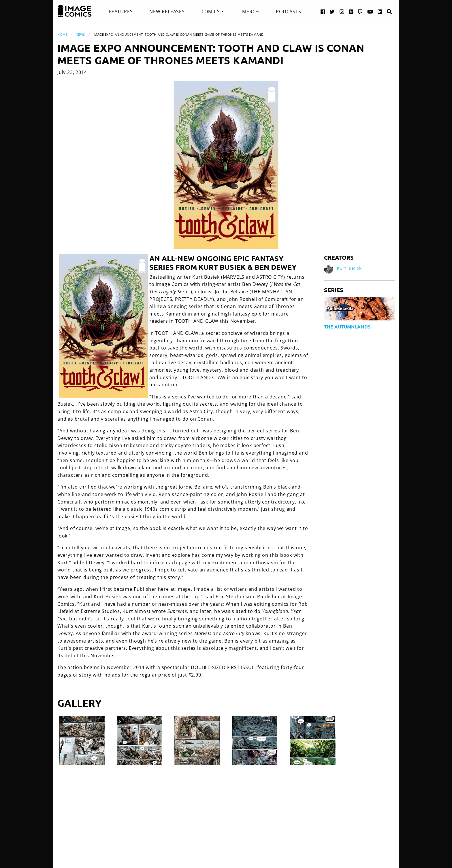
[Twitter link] (332, 11)
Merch (251, 12)
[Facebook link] (323, 11)
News (80, 34)
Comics (211, 12)
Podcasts (288, 12)
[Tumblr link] (351, 11)
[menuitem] (121, 12)
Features (121, 12)
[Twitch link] (360, 11)
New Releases (167, 12)
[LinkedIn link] (380, 11)
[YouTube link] (370, 11)
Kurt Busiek (349, 268)
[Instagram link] (342, 11)
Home (62, 34)
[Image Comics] (75, 11)
